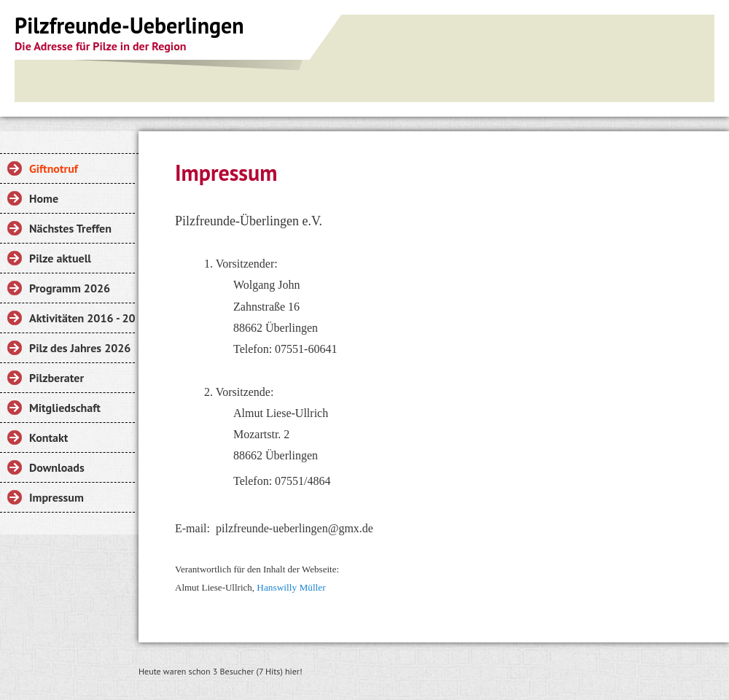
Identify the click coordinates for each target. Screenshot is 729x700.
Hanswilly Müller (292, 587)
